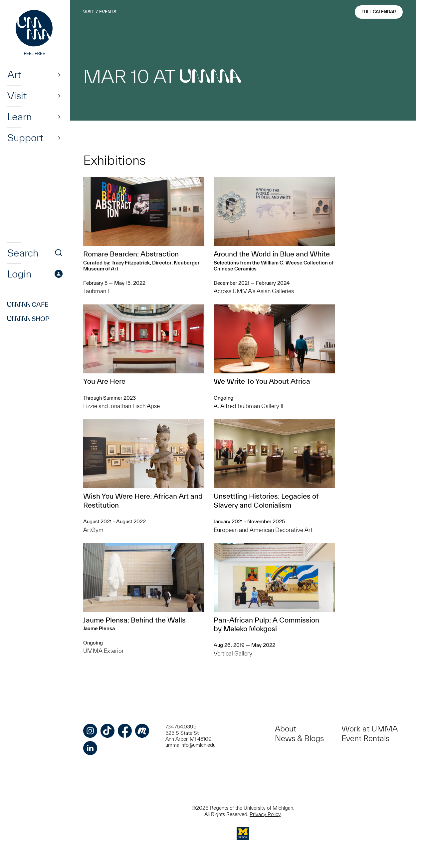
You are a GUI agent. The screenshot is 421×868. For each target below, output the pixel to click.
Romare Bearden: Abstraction (131, 254)
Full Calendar (379, 12)
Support (25, 138)
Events (108, 12)
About (286, 729)
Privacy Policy (265, 814)
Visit (17, 96)
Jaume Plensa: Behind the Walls (134, 620)
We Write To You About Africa (262, 381)
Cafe (28, 304)
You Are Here (104, 381)
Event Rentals (365, 738)
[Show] (59, 75)
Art (14, 75)
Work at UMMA (370, 729)
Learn (19, 117)
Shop (28, 319)
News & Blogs (299, 738)
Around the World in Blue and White (272, 254)
